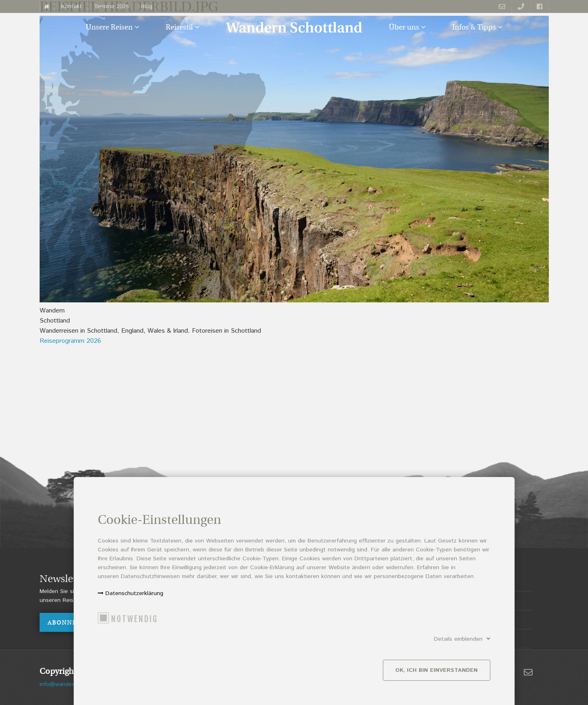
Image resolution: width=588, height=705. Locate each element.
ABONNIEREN (70, 623)
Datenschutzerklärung (134, 598)
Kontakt (72, 6)
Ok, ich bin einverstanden (436, 675)
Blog (147, 6)
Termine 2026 (112, 6)
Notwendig (135, 624)
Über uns (404, 28)
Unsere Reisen (109, 28)
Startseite (47, 6)
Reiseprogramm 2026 (70, 341)
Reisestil (179, 28)
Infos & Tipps (474, 28)
